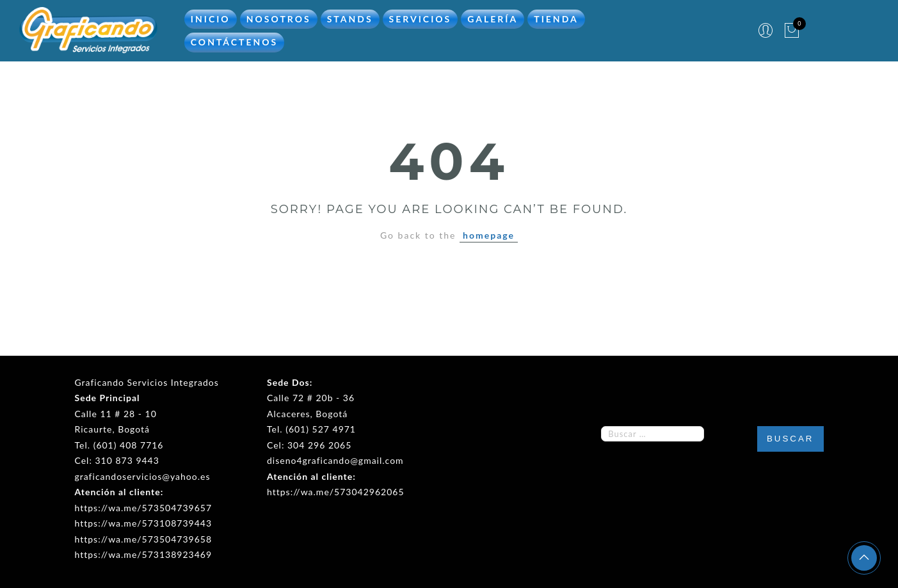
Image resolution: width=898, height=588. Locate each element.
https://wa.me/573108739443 (144, 522)
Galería (493, 18)
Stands (350, 18)
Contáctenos (234, 41)
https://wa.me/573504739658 (144, 537)
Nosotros (279, 18)
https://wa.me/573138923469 (144, 553)
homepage (489, 234)
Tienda (556, 18)
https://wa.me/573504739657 (144, 506)
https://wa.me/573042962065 (336, 490)
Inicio (211, 18)
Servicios (421, 18)
